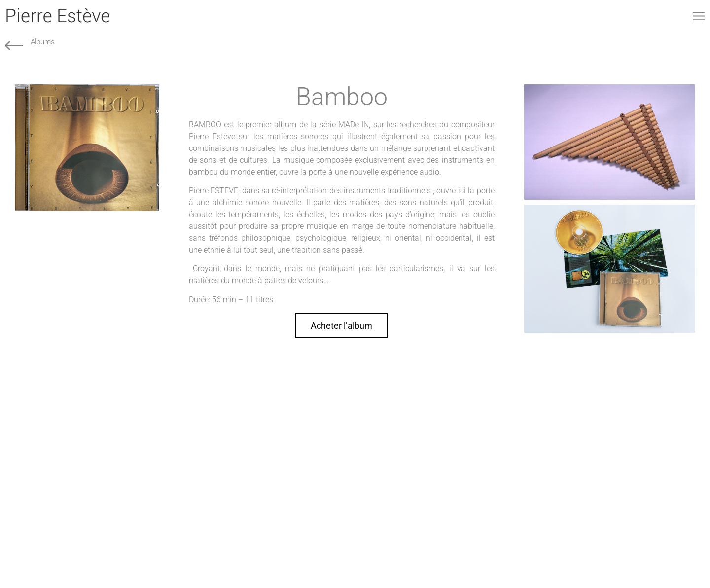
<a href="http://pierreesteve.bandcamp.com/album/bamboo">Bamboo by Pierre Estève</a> (87, 295)
